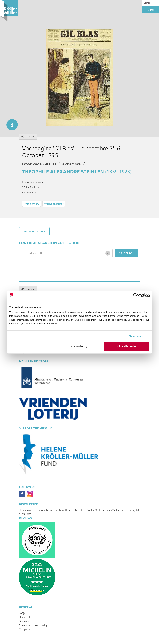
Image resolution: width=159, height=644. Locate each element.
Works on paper (54, 203)
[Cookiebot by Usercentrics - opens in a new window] (136, 295)
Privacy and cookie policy (33, 625)
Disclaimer (25, 621)
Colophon (24, 629)
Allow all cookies (127, 346)
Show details (136, 336)
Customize (79, 346)
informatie (11, 123)
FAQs (22, 613)
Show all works (34, 231)
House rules (26, 617)
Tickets (150, 10)
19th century (32, 203)
